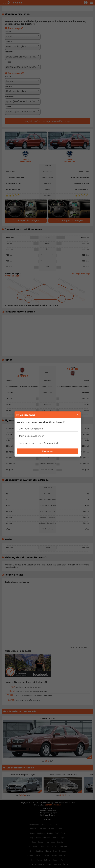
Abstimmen (47, 451)
